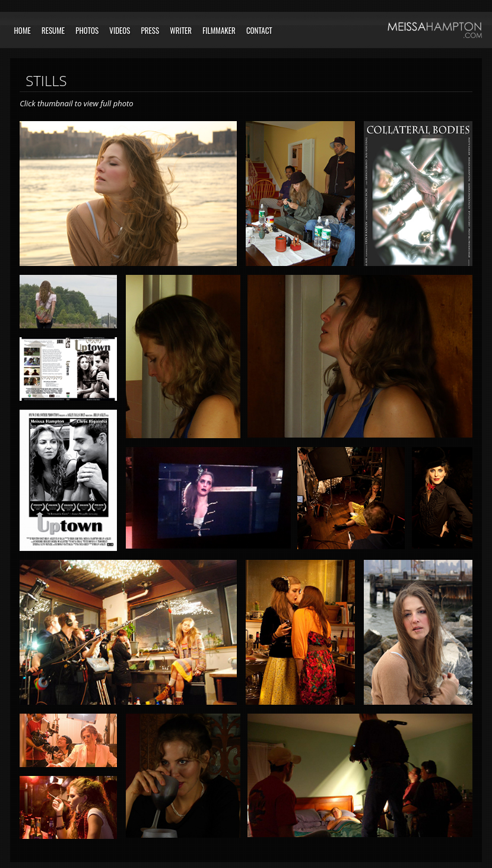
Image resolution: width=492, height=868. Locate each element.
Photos (87, 30)
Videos (120, 30)
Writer (181, 30)
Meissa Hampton (435, 30)
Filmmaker (219, 30)
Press (150, 30)
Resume (53, 30)
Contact (259, 30)
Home (23, 30)
